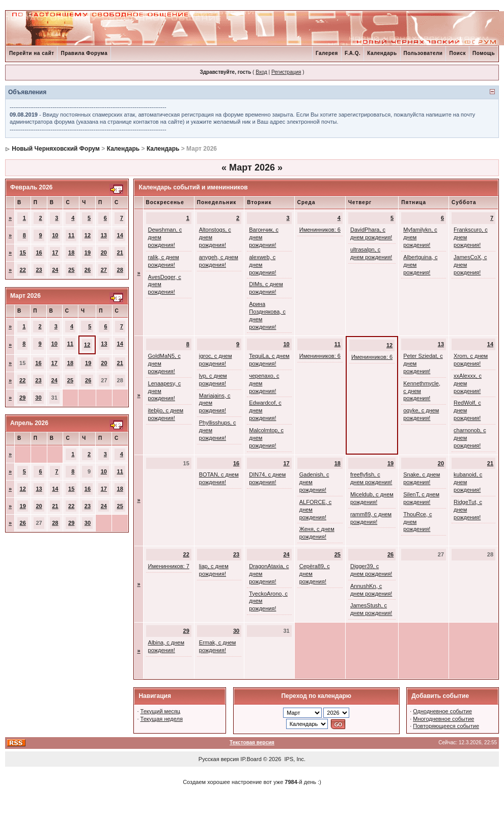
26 (88, 270)
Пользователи (423, 53)
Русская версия (219, 759)
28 (120, 270)
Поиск (457, 53)
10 (55, 235)
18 (71, 253)
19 (88, 253)
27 (104, 270)
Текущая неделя (162, 719)
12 (88, 235)
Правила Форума (84, 53)
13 (104, 235)
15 (23, 253)
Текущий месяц (161, 711)
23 (39, 270)
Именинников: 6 (320, 230)
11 (71, 235)
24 (55, 270)
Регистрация (286, 72)
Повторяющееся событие (446, 726)
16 (39, 253)
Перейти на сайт (32, 53)
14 (120, 235)
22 (23, 270)
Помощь (484, 53)
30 (38, 398)
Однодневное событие (442, 711)
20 (104, 253)
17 (55, 253)
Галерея (327, 53)
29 (22, 398)
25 (71, 270)
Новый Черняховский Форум (56, 149)
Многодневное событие (443, 719)
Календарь (382, 53)
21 (120, 253)
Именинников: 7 (169, 566)
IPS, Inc (295, 759)
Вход (261, 72)
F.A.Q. (353, 53)
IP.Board (251, 759)
